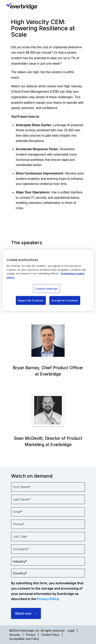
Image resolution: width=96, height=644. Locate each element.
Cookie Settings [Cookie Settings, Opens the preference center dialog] (47, 289)
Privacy (31, 635)
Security (15, 635)
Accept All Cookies (65, 300)
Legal (71, 630)
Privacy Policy (48, 599)
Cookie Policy (50, 635)
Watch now (23, 613)
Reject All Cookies (31, 300)
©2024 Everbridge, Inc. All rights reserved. (37, 630)
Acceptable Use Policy (24, 639)
